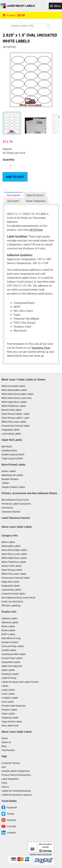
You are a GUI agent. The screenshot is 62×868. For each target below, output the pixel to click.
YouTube (11, 826)
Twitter (10, 814)
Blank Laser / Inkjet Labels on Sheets (23, 379)
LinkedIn (11, 833)
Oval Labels (8, 702)
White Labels (8, 542)
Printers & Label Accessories (16, 504)
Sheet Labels (8, 714)
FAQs (4, 783)
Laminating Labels (11, 434)
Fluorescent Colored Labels (16, 426)
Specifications (35, 195)
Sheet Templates (36, 201)
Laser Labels (8, 694)
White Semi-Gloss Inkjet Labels (18, 394)
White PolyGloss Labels (14, 406)
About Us (6, 742)
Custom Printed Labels (13, 594)
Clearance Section (11, 512)
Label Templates (10, 779)
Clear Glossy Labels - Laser (15, 418)
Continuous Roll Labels (14, 654)
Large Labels (8, 690)
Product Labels (9, 710)
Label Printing (9, 678)
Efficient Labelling (11, 605)
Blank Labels (8, 626)
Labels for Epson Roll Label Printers (20, 682)
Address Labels (9, 618)
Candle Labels (9, 650)
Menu (57, 6)
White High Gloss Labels (14, 402)
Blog (4, 746)
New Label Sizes (10, 725)
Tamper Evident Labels (13, 487)
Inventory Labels (10, 674)
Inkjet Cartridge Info (12, 666)
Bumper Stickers (10, 479)
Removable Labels (11, 546)
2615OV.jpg (36, 230)
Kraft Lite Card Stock (12, 602)
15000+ (5, 483)
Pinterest (11, 820)
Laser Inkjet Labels (18, 6)
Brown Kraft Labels (11, 410)
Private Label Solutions (14, 706)
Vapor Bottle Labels (12, 721)
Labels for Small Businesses (16, 791)
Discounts (13, 201)
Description (14, 195)
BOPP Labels (8, 634)
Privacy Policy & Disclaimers (16, 775)
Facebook (12, 807)
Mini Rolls (7, 446)
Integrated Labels (11, 430)
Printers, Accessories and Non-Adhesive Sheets (29, 493)
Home (5, 738)
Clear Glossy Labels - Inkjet (15, 414)
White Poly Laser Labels (14, 422)
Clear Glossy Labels (12, 570)
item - (14, 15)
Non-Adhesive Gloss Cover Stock (18, 598)
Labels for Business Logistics (17, 795)
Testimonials (8, 750)
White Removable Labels (14, 390)
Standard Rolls (9, 450)
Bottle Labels (8, 630)
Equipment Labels (11, 662)
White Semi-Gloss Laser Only (16, 398)
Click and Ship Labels (13, 646)
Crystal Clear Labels (12, 658)
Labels (5, 686)
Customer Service (11, 763)
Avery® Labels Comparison (16, 771)
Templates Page (41, 348)
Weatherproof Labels (12, 475)
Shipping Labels (10, 718)
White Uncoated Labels (13, 386)
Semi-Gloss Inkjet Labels (14, 550)
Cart (4, 767)
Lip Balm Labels (10, 698)
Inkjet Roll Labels (12, 440)
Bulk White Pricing (11, 638)
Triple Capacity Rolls (12, 458)
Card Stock (7, 508)
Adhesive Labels (10, 622)
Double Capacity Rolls (13, 454)
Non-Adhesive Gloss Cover (15, 500)
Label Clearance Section (16, 518)
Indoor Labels (9, 471)
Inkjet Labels (8, 670)
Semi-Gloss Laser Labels (14, 554)
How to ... (6, 787)
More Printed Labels (13, 465)
